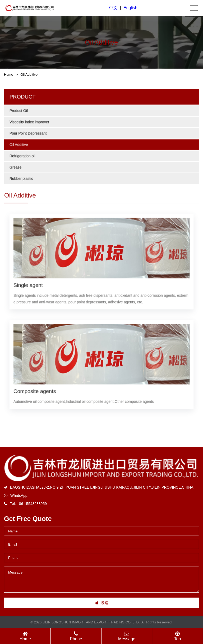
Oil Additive (29, 75)
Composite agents (35, 390)
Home (9, 75)
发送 (101, 603)
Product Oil (19, 112)
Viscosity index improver (30, 123)
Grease (16, 168)
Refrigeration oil (23, 157)
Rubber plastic (22, 179)
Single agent (29, 285)
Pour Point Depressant (29, 135)
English (130, 8)
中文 (113, 8)
